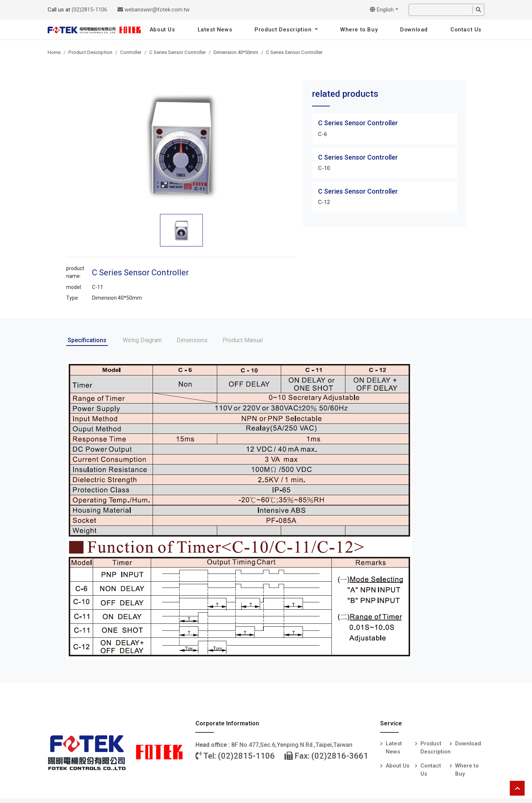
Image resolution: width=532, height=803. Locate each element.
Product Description (284, 30)
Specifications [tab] (87, 340)
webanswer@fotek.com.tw (154, 10)
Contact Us (466, 30)
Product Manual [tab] (243, 340)
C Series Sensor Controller (178, 52)
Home (54, 52)
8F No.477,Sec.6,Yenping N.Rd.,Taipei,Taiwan (292, 745)
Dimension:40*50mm (236, 52)
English (382, 10)
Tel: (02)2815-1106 (235, 756)
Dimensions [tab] (192, 340)
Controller (131, 52)
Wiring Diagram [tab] (142, 340)
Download (414, 30)
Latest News (215, 30)
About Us (162, 30)
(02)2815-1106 (89, 10)
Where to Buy (359, 30)
